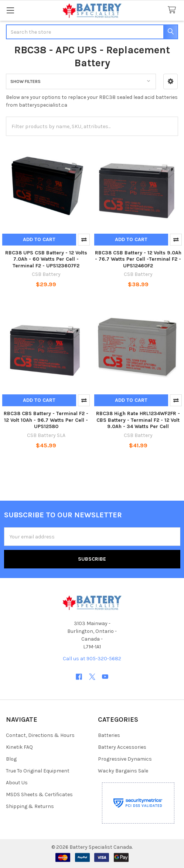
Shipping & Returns (30, 806)
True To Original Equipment (38, 771)
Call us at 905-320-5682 (92, 659)
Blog (11, 759)
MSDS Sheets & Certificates (39, 794)
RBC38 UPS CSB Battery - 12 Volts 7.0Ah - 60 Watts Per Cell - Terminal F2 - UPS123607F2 (46, 259)
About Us (17, 783)
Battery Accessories (122, 747)
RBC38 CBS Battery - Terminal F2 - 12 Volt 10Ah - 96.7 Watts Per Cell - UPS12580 (46, 420)
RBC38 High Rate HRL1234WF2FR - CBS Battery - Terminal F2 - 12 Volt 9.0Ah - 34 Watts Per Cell (138, 420)
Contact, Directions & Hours (40, 735)
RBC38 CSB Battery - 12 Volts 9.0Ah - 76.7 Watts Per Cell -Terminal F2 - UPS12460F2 (138, 259)
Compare (84, 240)
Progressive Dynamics (125, 759)
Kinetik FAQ (19, 747)
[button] (171, 81)
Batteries (109, 735)
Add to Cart (39, 239)
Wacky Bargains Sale (123, 771)
